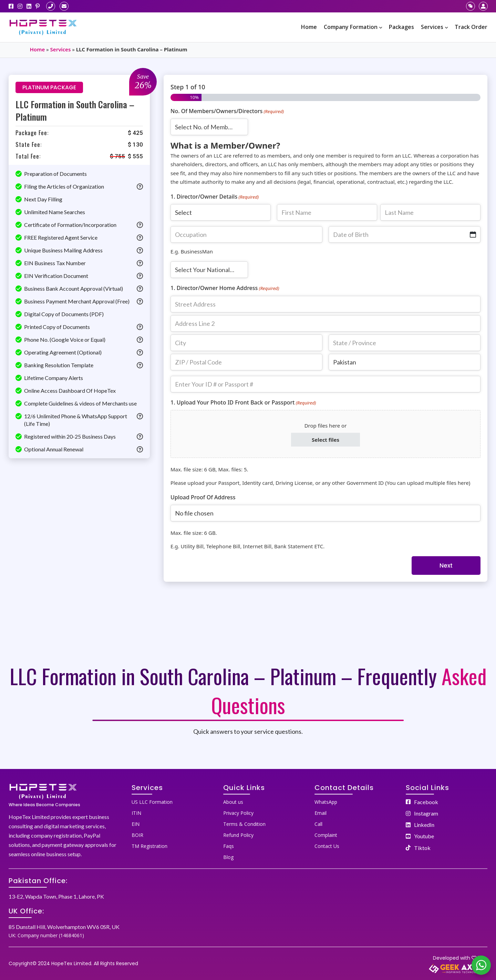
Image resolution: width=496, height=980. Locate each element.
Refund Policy (238, 835)
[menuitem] (309, 27)
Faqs (229, 846)
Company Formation (353, 27)
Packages (401, 27)
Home (309, 27)
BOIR (137, 835)
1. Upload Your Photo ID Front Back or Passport (243, 403)
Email (321, 813)
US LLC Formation (152, 802)
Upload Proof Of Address (203, 497)
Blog (228, 857)
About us (233, 802)
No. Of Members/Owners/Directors (227, 111)
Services (434, 27)
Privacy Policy (238, 813)
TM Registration (149, 846)
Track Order (471, 27)
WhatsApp (326, 802)
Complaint (326, 835)
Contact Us (327, 846)
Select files (325, 440)
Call (318, 824)
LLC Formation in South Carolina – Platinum (75, 111)
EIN (136, 824)
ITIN (136, 813)
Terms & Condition (244, 824)
